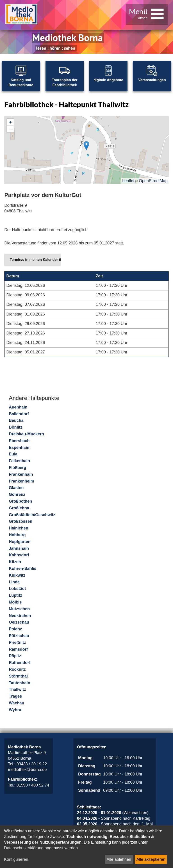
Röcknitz (17, 670)
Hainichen (18, 528)
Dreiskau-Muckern (26, 434)
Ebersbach (19, 441)
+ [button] (10, 122)
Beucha (16, 421)
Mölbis (15, 602)
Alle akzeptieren (151, 859)
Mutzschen (19, 609)
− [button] (10, 129)
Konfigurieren (16, 859)
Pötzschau (19, 636)
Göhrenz (17, 495)
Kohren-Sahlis (23, 569)
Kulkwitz (17, 576)
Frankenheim (21, 481)
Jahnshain (19, 549)
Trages (15, 696)
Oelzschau (19, 622)
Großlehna (19, 508)
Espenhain (19, 448)
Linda (14, 582)
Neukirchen (20, 616)
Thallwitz (17, 690)
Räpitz (15, 656)
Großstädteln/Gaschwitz (32, 515)
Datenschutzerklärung (24, 848)
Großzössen (20, 522)
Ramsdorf (18, 650)
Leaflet (128, 181)
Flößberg (17, 468)
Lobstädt (17, 589)
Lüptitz (15, 596)
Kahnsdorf (19, 555)
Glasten (16, 488)
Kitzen (15, 562)
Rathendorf (20, 663)
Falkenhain (19, 461)
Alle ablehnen (119, 859)
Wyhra (15, 710)
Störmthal (18, 676)
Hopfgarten (20, 542)
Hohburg (17, 535)
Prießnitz (17, 643)
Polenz (15, 629)
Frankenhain (21, 475)
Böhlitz (16, 427)
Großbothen (20, 501)
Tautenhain (19, 683)
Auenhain (18, 407)
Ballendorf (19, 414)
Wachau (16, 703)
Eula (13, 454)
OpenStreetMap (153, 181)
